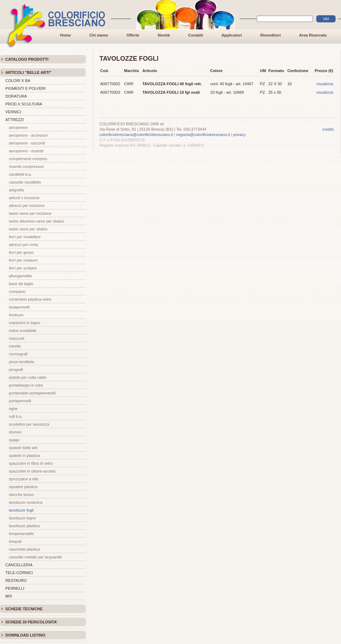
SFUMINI (15, 432)
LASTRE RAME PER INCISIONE (30, 213)
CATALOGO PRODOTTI (27, 59)
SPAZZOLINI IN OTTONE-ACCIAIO (32, 471)
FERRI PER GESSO (21, 252)
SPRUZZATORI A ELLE (24, 479)
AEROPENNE (18, 127)
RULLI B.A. (16, 416)
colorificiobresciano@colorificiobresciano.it (136, 135)
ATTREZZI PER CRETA (23, 245)
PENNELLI (15, 588)
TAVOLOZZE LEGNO (22, 518)
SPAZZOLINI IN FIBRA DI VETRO (31, 463)
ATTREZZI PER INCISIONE (27, 206)
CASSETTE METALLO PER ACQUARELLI (35, 557)
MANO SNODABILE (23, 331)
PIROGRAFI (16, 370)
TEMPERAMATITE (21, 534)
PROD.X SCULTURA (24, 104)
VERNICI (13, 112)
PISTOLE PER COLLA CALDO (28, 377)
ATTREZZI (15, 120)
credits (328, 129)
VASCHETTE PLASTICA (24, 549)
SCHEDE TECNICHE (24, 609)
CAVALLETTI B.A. (20, 174)
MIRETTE (15, 346)
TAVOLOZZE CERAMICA (26, 502)
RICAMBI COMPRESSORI (26, 167)
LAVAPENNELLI (19, 307)
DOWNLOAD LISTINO (25, 635)
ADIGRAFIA (16, 190)
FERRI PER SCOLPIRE (23, 268)
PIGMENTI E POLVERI (26, 88)
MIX (9, 596)
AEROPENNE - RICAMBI (26, 151)
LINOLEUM (16, 315)
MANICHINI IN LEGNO (25, 323)
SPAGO (14, 440)
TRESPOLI (15, 541)
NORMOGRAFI (18, 354)
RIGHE (13, 409)
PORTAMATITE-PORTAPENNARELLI (32, 393)
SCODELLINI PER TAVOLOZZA (29, 424)
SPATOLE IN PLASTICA (24, 455)
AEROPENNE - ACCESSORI (28, 135)
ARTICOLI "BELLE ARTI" (28, 72)
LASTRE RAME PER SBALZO (28, 229)
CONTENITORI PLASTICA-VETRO (30, 299)
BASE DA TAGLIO (21, 284)
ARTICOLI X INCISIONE (24, 198)
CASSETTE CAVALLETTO (25, 182)
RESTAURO (16, 580)
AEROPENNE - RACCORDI (27, 143)
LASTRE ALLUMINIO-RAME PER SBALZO (37, 221)
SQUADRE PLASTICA (23, 487)
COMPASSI (17, 291)
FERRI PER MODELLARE (25, 237)
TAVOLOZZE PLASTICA (24, 526)
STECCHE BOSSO (21, 495)
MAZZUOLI (17, 338)
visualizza (325, 84)
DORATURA (16, 96)
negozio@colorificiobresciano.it (203, 135)
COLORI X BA (18, 81)
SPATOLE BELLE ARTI (23, 448)
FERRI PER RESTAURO (23, 260)
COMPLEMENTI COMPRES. (29, 159)
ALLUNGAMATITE (20, 276)
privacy (240, 135)
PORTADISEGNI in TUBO (26, 385)
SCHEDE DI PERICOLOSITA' (31, 622)
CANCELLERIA (19, 565)
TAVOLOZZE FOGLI (21, 510)
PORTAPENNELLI (20, 401)
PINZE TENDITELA (21, 362)
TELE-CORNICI (19, 573)
